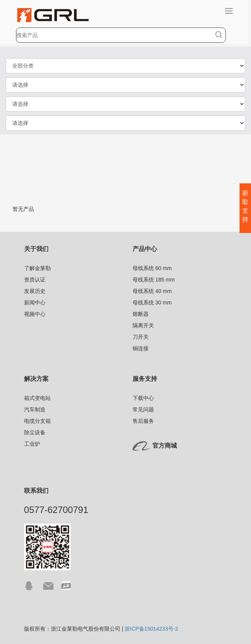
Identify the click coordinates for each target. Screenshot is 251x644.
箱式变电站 (37, 398)
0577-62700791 (56, 510)
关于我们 (36, 249)
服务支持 (145, 379)
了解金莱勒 (37, 268)
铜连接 (141, 348)
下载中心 (143, 398)
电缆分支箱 (37, 421)
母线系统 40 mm (152, 291)
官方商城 (165, 446)
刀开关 (141, 337)
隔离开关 (143, 325)
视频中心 (35, 314)
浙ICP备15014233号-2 (151, 629)
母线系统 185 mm (154, 280)
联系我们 (36, 491)
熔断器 (141, 314)
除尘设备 (35, 432)
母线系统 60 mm (152, 268)
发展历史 (35, 291)
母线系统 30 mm (152, 303)
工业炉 (32, 444)
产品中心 (145, 249)
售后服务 (143, 421)
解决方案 (36, 379)
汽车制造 (35, 409)
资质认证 (35, 280)
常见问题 (143, 409)
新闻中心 (35, 303)
